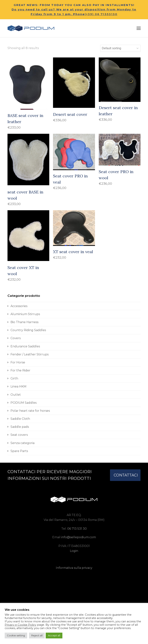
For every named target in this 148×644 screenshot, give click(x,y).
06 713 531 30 (77, 529)
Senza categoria (22, 443)
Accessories (19, 306)
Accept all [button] (54, 635)
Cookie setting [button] (16, 635)
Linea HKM (18, 386)
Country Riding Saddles (28, 330)
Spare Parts (19, 451)
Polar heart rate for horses (30, 411)
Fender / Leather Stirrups (30, 354)
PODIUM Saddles (24, 403)
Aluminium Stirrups (25, 314)
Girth (14, 378)
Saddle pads (20, 427)
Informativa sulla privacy (74, 568)
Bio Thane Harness (24, 322)
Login (74, 551)
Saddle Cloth (20, 419)
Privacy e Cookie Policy (21, 625)
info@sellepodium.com (79, 537)
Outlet (16, 395)
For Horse (18, 362)
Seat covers (19, 435)
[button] (139, 28)
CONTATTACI (126, 475)
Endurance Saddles (25, 346)
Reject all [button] (37, 635)
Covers (16, 338)
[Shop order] (120, 48)
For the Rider (20, 370)
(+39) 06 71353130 (101, 14)
